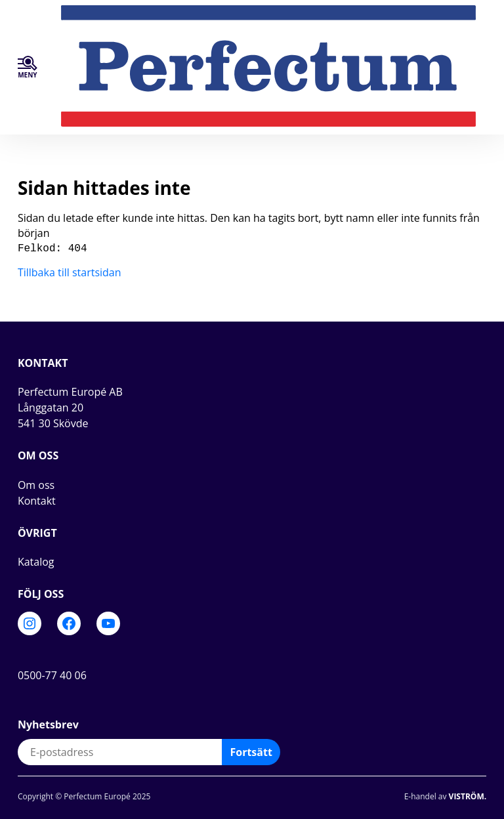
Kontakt (37, 499)
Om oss (36, 484)
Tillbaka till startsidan (70, 271)
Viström (467, 795)
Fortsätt (251, 751)
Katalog (36, 560)
